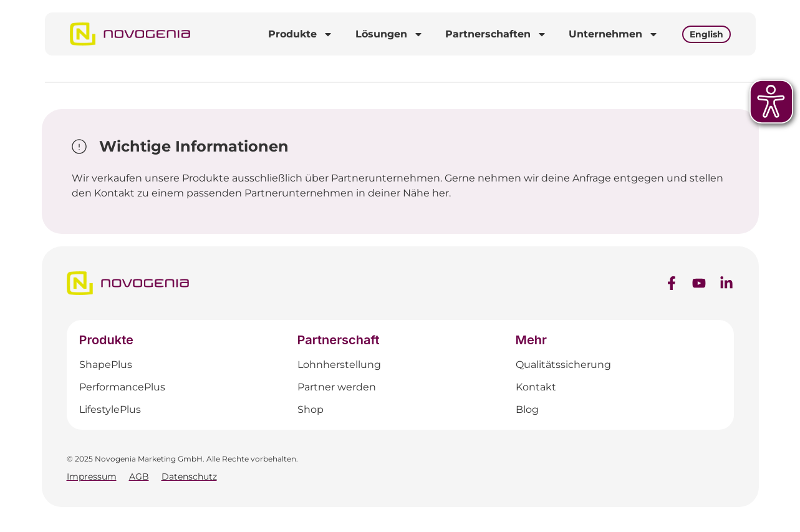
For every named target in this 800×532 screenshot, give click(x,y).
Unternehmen (614, 34)
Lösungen (389, 34)
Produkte (301, 34)
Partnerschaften (496, 34)
